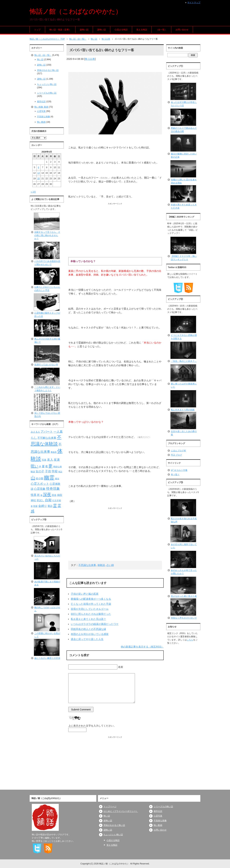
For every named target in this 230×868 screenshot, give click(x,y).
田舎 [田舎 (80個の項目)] (54, 495)
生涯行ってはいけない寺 (46, 365)
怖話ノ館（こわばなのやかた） (76, 11)
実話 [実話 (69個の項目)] (60, 472)
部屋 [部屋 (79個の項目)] (35, 506)
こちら (190, 640)
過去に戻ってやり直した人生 (87, 639)
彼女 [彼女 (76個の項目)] (57, 479)
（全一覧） (161, 30)
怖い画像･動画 (41, 107)
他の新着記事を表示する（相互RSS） (142, 647)
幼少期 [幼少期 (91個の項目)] (40, 478)
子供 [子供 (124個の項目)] (48, 471)
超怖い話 (84, 30)
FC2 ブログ (176, 455)
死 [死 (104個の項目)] (38, 495)
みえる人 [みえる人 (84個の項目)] (35, 432)
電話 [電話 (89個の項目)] (50, 506)
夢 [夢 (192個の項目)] (50, 466)
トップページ (110, 807)
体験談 (101, 565)
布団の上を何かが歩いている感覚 (90, 634)
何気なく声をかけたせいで (184, 618)
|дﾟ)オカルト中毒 (179, 470)
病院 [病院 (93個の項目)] (60, 495)
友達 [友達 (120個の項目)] (57, 460)
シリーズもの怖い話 (47, 93)
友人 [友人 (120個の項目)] (50, 460)
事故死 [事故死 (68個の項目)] (54, 452)
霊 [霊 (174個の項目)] (55, 506)
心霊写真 (41, 111)
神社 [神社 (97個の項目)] (33, 500)
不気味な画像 (43, 117)
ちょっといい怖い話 (47, 84)
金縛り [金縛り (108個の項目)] (43, 506)
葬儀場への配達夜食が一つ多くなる (91, 599)
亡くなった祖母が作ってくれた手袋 (91, 604)
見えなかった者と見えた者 (184, 596)
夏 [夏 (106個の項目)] (43, 466)
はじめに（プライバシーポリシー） (121, 811)
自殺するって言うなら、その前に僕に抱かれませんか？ (47, 235)
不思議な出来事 (87, 565)
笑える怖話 (142, 30)
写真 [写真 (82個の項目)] (44, 460)
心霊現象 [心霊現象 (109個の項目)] (40, 489)
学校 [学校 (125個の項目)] (55, 471)
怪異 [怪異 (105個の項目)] (34, 495)
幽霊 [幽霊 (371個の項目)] (49, 477)
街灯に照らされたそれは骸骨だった (91, 614)
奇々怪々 (175, 475)
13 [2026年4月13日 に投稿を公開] (39, 173)
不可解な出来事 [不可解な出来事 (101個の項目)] (47, 438)
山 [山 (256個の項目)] (33, 478)
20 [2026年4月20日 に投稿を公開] (39, 179)
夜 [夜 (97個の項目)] (47, 466)
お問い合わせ (182, 30)
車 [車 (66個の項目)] (32, 506)
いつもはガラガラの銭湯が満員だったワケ (95, 624)
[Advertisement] (115, 230)
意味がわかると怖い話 (48, 70)
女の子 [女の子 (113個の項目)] (40, 471)
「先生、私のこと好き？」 (184, 361)
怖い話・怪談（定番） (60, 30)
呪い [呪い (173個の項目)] (35, 466)
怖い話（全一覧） (43, 55)
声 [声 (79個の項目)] (40, 467)
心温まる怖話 (121, 30)
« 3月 (33, 192)
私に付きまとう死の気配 (183, 410)
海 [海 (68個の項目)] (41, 495)
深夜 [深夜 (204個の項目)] (47, 494)
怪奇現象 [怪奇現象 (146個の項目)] (53, 489)
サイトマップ (194, 3)
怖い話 (40, 59)
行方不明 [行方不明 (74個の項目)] (57, 501)
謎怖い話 (102, 30)
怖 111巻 (90, 59)
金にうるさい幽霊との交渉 (47, 658)
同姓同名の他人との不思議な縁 (88, 629)
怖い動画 (41, 122)
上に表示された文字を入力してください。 (92, 726)
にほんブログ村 (178, 451)
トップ (37, 30)
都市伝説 (41, 102)
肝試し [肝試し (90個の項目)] (40, 500)
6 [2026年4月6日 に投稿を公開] (39, 167)
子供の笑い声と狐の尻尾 (85, 594)
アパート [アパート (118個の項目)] (47, 432)
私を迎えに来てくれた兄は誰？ (88, 619)
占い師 (110, 565)
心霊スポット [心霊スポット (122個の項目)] (40, 484)
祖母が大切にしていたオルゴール (90, 609)
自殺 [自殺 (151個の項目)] (48, 500)
